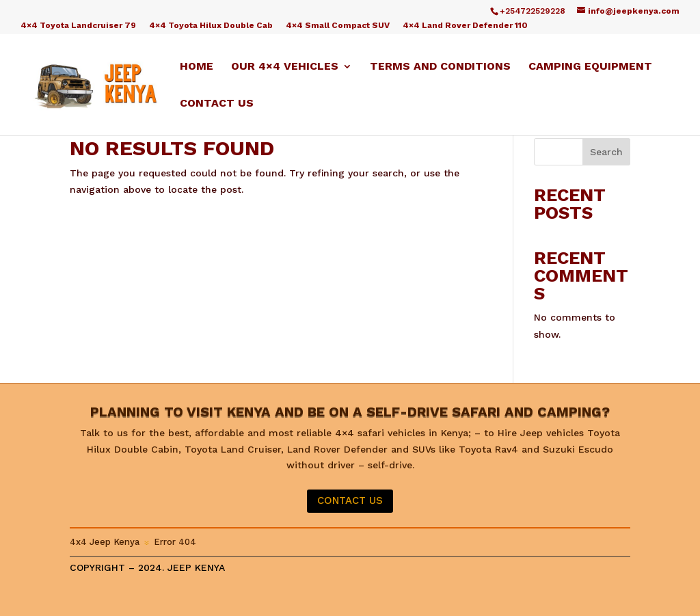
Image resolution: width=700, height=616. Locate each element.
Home (197, 67)
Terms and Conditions (440, 67)
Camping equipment (590, 67)
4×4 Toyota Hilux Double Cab (211, 26)
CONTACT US (350, 500)
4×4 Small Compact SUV (338, 26)
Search (606, 152)
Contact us (217, 104)
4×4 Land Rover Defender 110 (465, 26)
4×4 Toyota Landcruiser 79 (78, 26)
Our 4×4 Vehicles (285, 67)
